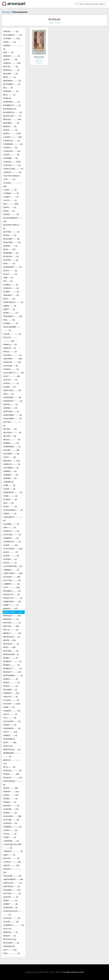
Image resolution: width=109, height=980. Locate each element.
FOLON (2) (12, 334)
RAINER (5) (10, 735)
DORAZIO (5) (11, 288)
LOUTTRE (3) (12, 580)
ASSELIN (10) (12, 63)
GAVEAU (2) (11, 369)
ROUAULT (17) (13, 778)
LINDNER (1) (11, 570)
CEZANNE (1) (10, 158)
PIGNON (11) (12, 711)
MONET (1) (11, 658)
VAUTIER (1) (12, 893)
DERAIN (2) (10, 246)
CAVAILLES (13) (12, 151)
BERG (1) (9, 77)
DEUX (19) (9, 249)
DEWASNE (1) (11, 253)
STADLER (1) (10, 823)
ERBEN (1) (10, 306)
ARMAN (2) (13, 47)
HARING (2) (10, 408)
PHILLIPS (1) (11, 697)
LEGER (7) (11, 552)
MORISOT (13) (12, 672)
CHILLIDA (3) (12, 165)
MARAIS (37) (10, 609)
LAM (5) (10, 527)
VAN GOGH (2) (12, 883)
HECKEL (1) (10, 429)
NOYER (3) (11, 683)
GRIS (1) (8, 394)
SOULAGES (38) (12, 816)
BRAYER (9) (10, 126)
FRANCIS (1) (10, 344)
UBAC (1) (9, 855)
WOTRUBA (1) (11, 943)
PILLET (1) (10, 714)
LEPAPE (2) (11, 556)
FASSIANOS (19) (13, 316)
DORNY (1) (11, 292)
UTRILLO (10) (12, 862)
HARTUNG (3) (11, 411)
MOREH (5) (11, 665)
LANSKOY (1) (11, 531)
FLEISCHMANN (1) (12, 329)
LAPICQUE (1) (12, 535)
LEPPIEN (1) (10, 559)
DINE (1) (8, 278)
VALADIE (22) (12, 871)
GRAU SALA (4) (12, 390)
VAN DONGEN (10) (13, 879)
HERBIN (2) (11, 443)
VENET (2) (10, 900)
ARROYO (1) (12, 56)
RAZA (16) (10, 742)
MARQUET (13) (12, 616)
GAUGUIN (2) (11, 366)
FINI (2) (9, 320)
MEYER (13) (9, 640)
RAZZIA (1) (8, 746)
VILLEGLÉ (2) (12, 918)
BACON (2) (11, 66)
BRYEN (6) (10, 130)
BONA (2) (7, 98)
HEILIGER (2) (12, 432)
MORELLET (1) (13, 668)
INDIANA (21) (11, 461)
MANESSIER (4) (12, 601)
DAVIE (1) (9, 211)
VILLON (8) (11, 922)
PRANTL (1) (10, 725)
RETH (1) (9, 767)
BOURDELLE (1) (10, 109)
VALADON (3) (12, 876)
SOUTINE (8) (11, 820)
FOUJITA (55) (10, 339)
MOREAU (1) (12, 661)
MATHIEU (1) (12, 623)
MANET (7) (11, 605)
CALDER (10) (12, 137)
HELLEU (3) (12, 439)
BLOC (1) (9, 95)
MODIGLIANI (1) (11, 654)
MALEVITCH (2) (13, 598)
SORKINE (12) (11, 809)
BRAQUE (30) (12, 119)
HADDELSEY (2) (13, 401)
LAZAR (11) (11, 545)
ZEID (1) (12, 953)
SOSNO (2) (10, 813)
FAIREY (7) (11, 313)
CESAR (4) (11, 155)
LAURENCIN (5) (12, 542)
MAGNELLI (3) (12, 591)
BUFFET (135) (12, 133)
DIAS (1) (9, 263)
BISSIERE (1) (11, 91)
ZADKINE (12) (9, 946)
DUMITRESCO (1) (13, 302)
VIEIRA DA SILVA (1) (13, 913)
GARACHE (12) (12, 362)
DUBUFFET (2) (11, 295)
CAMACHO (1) (11, 140)
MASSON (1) (11, 619)
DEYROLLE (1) (11, 256)
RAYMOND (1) (9, 739)
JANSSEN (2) (11, 475)
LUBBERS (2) (11, 584)
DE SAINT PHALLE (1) (13, 227)
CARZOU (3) (10, 148)
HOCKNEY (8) (11, 454)
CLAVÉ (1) (10, 190)
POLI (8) (10, 718)
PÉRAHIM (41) (11, 693)
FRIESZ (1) (10, 352)
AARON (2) (11, 31)
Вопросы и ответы (78, 972)
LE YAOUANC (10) (13, 549)
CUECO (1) (10, 200)
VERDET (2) (11, 904)
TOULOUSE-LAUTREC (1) (13, 846)
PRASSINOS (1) (12, 728)
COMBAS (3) (11, 193)
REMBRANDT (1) (13, 755)
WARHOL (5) (11, 932)
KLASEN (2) (10, 499)
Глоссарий (66, 972)
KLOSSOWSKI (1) (13, 510)
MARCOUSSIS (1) (13, 612)
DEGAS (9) (10, 235)
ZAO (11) (10, 950)
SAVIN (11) (11, 795)
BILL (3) (8, 88)
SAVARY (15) (11, 791)
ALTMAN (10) (11, 38)
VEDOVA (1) (11, 897)
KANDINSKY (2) (13, 492)
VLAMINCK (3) (14, 925)
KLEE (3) (8, 503)
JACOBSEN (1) (11, 468)
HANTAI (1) (10, 404)
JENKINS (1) (10, 478)
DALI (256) (11, 204)
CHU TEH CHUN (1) (11, 176)
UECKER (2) (11, 858)
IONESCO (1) (12, 464)
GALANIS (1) (12, 355)
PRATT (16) (10, 732)
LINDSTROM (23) (13, 573)
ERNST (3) (9, 309)
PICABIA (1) (11, 700)
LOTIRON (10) (12, 577)
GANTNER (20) (13, 359)
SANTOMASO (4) (13, 783)
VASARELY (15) (12, 890)
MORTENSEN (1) (13, 675)
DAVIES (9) (11, 214)
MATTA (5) (11, 630)
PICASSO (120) (12, 704)
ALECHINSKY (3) (13, 35)
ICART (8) (9, 457)
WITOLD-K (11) (10, 939)
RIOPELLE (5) (12, 770)
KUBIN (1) (10, 513)
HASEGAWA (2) (12, 415)
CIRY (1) (9, 179)
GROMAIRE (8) (12, 397)
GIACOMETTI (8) (13, 373)
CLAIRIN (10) (12, 185)
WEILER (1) (10, 936)
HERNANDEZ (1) (12, 447)
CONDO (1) (11, 197)
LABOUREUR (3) (13, 519)
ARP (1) (8, 52)
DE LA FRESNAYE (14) (13, 220)
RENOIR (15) (12, 762)
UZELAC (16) (11, 865)
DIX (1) (8, 281)
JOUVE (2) (9, 489)
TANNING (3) (12, 827)
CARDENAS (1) (13, 144)
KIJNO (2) (10, 496)
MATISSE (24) (11, 626)
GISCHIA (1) (10, 380)
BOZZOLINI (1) (12, 116)
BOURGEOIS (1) (13, 112)
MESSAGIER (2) (11, 637)
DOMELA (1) (11, 285)
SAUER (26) (11, 788)
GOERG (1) (11, 383)
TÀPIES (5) (10, 830)
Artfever (6, 12)
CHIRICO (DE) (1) (13, 169)
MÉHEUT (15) (12, 633)
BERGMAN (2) (12, 81)
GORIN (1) (9, 387)
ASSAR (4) (10, 59)
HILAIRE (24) (11, 450)
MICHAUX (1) (11, 644)
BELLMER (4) (10, 74)
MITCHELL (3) (11, 651)
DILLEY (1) (10, 274)
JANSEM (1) (10, 471)
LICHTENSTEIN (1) (13, 566)
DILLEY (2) (10, 270)
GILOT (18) (12, 376)
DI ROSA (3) (11, 260)
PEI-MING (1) (10, 690)
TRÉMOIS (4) (13, 851)
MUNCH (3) (11, 679)
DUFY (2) (9, 299)
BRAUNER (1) (11, 123)
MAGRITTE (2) (11, 594)
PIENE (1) (9, 707)
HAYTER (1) (12, 424)
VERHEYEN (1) (10, 908)
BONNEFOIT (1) (12, 105)
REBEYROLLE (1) (12, 749)
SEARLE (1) (10, 799)
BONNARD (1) (11, 102)
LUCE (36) (11, 587)
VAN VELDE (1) (12, 886)
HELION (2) (10, 436)
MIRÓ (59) (9, 647)
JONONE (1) (8, 482)
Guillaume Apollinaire (39, 60)
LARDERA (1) (11, 538)
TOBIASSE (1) (11, 841)
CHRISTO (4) (12, 172)
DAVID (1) (10, 207)
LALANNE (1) (11, 524)
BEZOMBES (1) (12, 84)
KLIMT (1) (10, 506)
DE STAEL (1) (11, 232)
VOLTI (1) (7, 929)
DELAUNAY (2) (12, 242)
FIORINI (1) (11, 323)
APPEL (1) (9, 42)
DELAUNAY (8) (11, 239)
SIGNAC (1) (10, 802)
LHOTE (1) (10, 563)
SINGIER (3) (11, 806)
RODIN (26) (11, 774)
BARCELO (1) (11, 70)
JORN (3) (9, 485)
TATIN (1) (10, 834)
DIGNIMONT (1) (12, 267)
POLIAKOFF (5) (12, 721)
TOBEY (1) (10, 837)
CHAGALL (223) (12, 162)
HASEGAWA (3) (12, 418)
